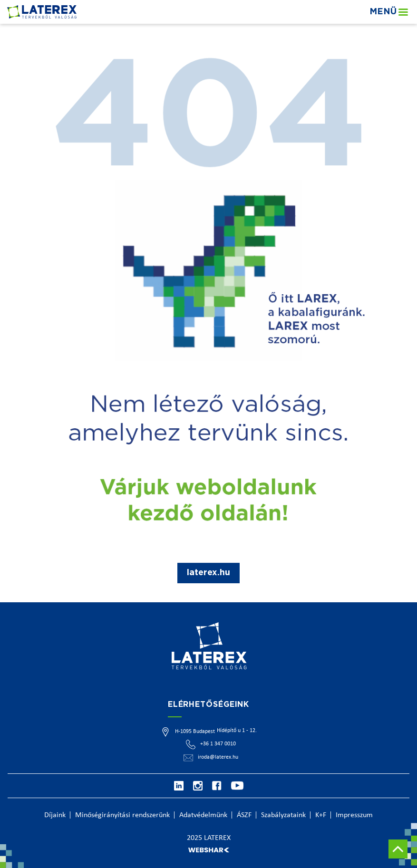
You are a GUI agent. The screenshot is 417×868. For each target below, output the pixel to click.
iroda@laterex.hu (218, 757)
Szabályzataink (283, 815)
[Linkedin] (179, 786)
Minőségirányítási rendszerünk (122, 815)
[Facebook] (217, 786)
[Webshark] (209, 850)
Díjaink (55, 815)
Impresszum (354, 815)
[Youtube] (237, 786)
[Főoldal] (42, 12)
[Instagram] (198, 786)
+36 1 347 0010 (218, 744)
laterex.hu (208, 573)
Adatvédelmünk (203, 815)
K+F (321, 815)
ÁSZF (244, 815)
